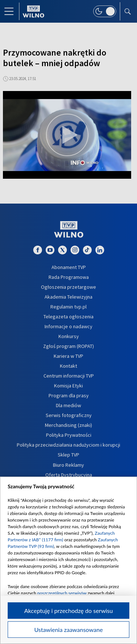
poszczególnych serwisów (62, 593)
